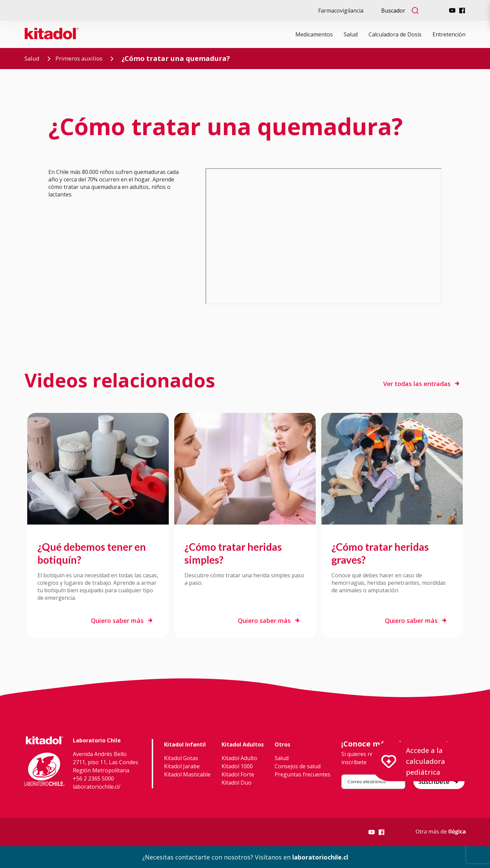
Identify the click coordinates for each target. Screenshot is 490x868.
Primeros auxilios (89, 58)
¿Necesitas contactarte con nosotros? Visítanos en (245, 857)
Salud (351, 34)
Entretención (449, 34)
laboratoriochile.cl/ (97, 787)
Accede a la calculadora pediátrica (413, 761)
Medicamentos (314, 34)
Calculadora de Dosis (395, 34)
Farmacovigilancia (341, 11)
